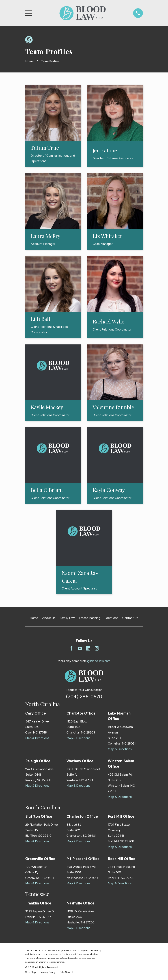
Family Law (67, 618)
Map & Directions (37, 738)
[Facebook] (71, 648)
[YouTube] (80, 648)
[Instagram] (97, 648)
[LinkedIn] (88, 648)
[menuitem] (31, 972)
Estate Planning (90, 618)
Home (34, 618)
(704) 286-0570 (84, 697)
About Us (49, 618)
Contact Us (130, 618)
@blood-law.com (99, 661)
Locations (111, 618)
